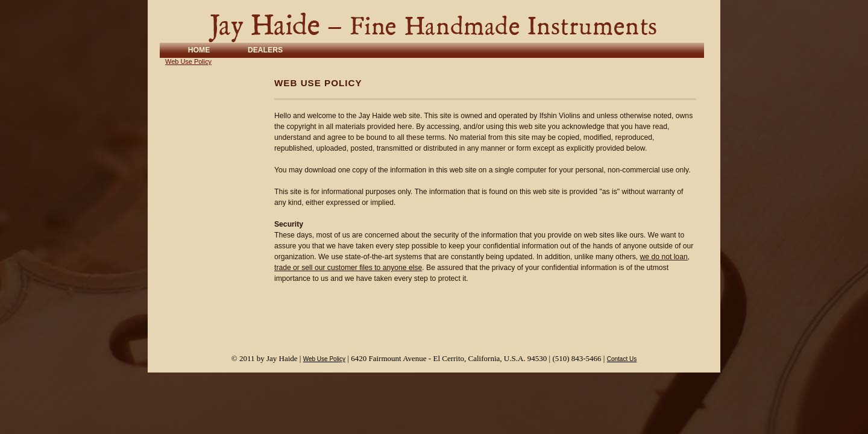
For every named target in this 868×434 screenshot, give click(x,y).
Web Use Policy (188, 61)
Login (168, 369)
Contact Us (622, 359)
